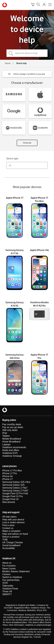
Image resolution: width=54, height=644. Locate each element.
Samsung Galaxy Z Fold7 (15, 491)
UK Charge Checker (13, 542)
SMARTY (7, 594)
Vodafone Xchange (12, 456)
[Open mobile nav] (50, 5)
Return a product (11, 537)
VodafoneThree (10, 589)
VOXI (5, 583)
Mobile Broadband (12, 439)
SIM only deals (10, 430)
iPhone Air (8, 476)
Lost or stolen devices (13, 522)
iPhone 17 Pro (10, 473)
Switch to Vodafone (12, 577)
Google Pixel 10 (10, 499)
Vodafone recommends (14, 447)
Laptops (6, 444)
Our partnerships (11, 580)
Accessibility (9, 548)
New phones (9, 502)
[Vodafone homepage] (5, 5)
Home (8, 63)
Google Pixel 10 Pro (13, 496)
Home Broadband (11, 442)
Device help (21, 63)
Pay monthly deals (12, 424)
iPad (5, 433)
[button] (27, 74)
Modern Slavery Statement (16, 571)
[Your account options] (44, 5)
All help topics (9, 517)
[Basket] (33, 5)
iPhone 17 (7, 479)
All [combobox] (10, 165)
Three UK (7, 591)
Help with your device (13, 520)
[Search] (38, 5)
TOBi (5, 540)
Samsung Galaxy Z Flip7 (15, 488)
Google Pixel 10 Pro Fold (15, 493)
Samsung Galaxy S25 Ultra (16, 482)
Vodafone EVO (10, 453)
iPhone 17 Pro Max (12, 471)
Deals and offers (11, 450)
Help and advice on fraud (15, 534)
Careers (6, 574)
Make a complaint (11, 531)
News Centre (9, 569)
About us (7, 563)
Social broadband (11, 545)
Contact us (8, 528)
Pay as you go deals (13, 427)
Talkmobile (8, 586)
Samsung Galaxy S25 (13, 485)
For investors (9, 566)
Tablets (6, 436)
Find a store (8, 525)
